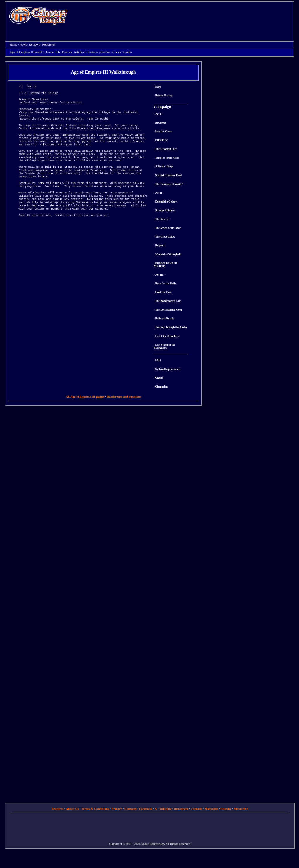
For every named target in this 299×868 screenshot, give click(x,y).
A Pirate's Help (164, 167)
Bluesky (226, 809)
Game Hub (53, 52)
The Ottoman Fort (166, 149)
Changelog (161, 387)
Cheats (117, 52)
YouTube (166, 809)
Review (106, 52)
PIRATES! (161, 140)
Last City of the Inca (167, 336)
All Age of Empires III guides (85, 397)
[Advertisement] (184, 16)
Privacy (117, 809)
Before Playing (164, 96)
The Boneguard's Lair (168, 301)
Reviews (34, 45)
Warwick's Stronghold (168, 254)
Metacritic (241, 809)
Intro (158, 87)
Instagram (181, 809)
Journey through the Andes (171, 327)
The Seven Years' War (168, 228)
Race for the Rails (165, 283)
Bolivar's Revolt (164, 319)
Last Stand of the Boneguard (165, 346)
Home (38, 15)
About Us (72, 809)
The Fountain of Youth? (169, 184)
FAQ (158, 360)
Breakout (160, 123)
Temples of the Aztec (167, 158)
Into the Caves (164, 132)
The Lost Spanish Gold (168, 310)
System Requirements (168, 369)
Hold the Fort (163, 292)
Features (57, 809)
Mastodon (211, 809)
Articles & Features (86, 52)
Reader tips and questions (124, 397)
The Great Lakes (165, 237)
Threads (196, 809)
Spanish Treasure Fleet (168, 175)
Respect (160, 245)
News (23, 45)
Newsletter (49, 45)
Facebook (146, 809)
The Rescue (162, 219)
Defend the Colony (166, 202)
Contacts (131, 809)
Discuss (67, 52)
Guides (128, 52)
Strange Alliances (165, 210)
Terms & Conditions (95, 809)
